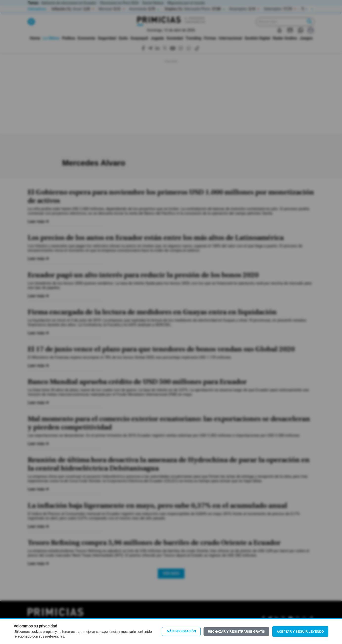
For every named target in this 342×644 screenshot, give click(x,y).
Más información (181, 631)
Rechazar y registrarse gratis (236, 632)
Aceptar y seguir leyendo (300, 632)
